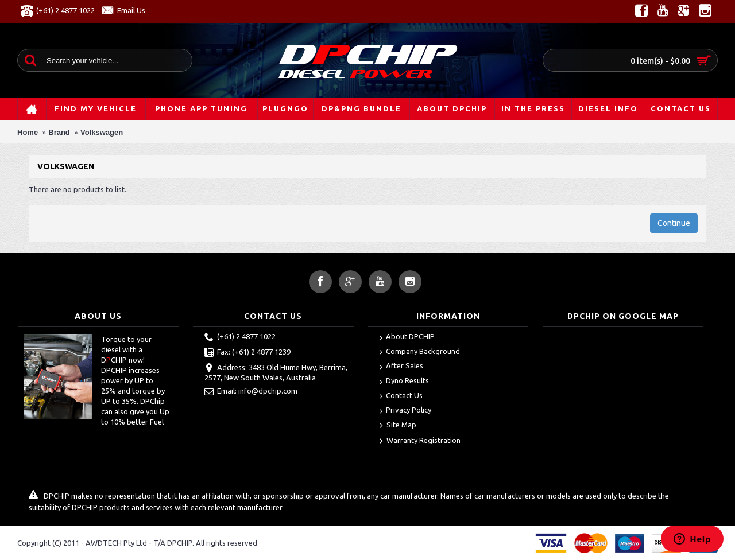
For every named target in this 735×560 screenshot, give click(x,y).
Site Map (398, 426)
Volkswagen (102, 132)
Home (28, 132)
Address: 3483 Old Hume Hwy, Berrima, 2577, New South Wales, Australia (276, 372)
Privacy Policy (405, 411)
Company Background (420, 352)
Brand (59, 132)
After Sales (401, 366)
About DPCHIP (407, 337)
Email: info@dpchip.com (251, 392)
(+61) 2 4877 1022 (240, 337)
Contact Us (401, 396)
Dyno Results (404, 381)
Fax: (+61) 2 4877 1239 (247, 353)
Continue (674, 223)
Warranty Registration (420, 441)
